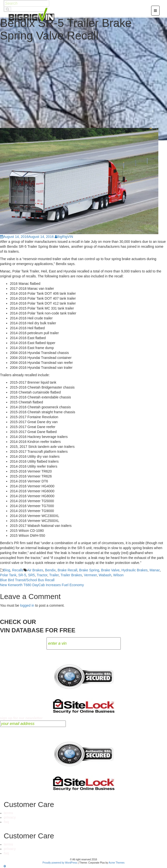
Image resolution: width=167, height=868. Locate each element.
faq (6, 822)
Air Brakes (35, 570)
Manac (155, 570)
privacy (10, 817)
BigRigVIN (64, 237)
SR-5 (22, 575)
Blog (7, 570)
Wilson (119, 575)
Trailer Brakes (71, 575)
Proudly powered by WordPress (60, 863)
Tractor (42, 575)
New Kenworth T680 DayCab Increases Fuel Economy (42, 585)
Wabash (105, 575)
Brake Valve (110, 570)
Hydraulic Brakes (135, 570)
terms (8, 813)
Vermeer (90, 575)
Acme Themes (117, 863)
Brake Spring (89, 570)
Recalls (18, 570)
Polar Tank (8, 575)
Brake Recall (67, 570)
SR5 (31, 575)
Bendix (50, 570)
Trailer (54, 575)
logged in (27, 605)
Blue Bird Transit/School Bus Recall (27, 580)
